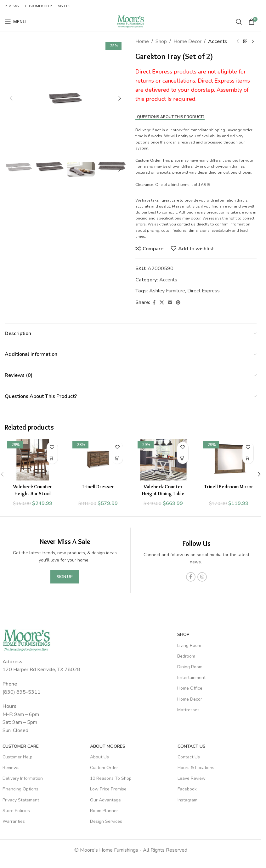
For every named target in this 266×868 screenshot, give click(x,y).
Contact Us (192, 746)
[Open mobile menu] (15, 22)
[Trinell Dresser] (98, 460)
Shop (161, 41)
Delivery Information (23, 778)
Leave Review (192, 778)
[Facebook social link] (154, 303)
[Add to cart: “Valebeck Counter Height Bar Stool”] (52, 458)
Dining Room (190, 667)
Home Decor (187, 41)
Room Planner (104, 811)
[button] (11, 98)
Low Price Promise (108, 789)
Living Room (189, 646)
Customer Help (17, 757)
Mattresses (188, 710)
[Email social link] (170, 303)
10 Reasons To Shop (111, 778)
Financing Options (20, 789)
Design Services (106, 821)
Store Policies (16, 811)
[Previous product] (238, 42)
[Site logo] (131, 21)
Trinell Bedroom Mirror (229, 487)
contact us (186, 224)
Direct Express (204, 291)
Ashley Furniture (167, 291)
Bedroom (186, 656)
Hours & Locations (196, 768)
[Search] (239, 22)
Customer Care (21, 746)
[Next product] (253, 42)
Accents (218, 41)
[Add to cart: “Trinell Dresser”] (117, 458)
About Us (99, 757)
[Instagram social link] (202, 577)
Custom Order (104, 768)
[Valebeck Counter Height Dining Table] (163, 460)
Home (142, 41)
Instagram (187, 800)
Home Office (190, 688)
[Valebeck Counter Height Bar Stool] (33, 460)
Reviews (11, 768)
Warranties (14, 821)
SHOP (183, 635)
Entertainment (191, 678)
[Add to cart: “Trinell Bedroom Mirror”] (248, 458)
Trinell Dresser (98, 487)
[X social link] (162, 303)
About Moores (108, 746)
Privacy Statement (21, 800)
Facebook (187, 789)
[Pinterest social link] (178, 303)
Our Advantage (105, 800)
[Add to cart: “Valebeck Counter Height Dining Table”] (183, 458)
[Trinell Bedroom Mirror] (229, 460)
